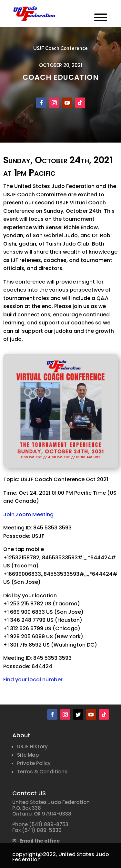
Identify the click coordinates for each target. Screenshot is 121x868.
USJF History (32, 747)
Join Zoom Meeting (28, 514)
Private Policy (34, 763)
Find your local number (33, 680)
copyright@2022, (35, 854)
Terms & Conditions (42, 772)
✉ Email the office (36, 841)
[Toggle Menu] (101, 17)
